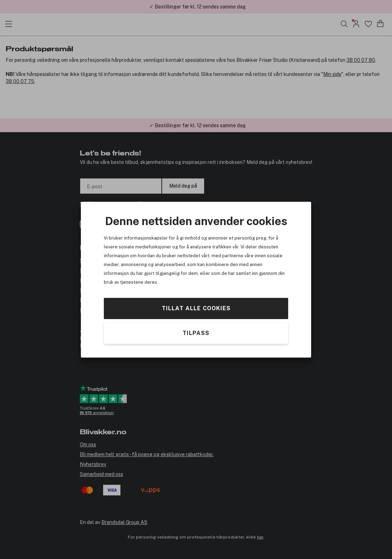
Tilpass (196, 333)
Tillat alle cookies (196, 308)
